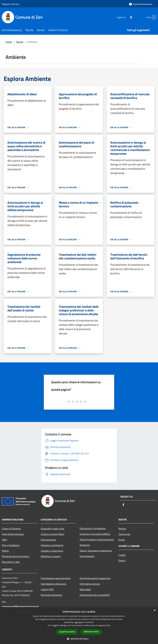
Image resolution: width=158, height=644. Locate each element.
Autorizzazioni (87, 556)
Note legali (85, 589)
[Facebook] (125, 17)
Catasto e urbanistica (52, 551)
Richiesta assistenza (51, 595)
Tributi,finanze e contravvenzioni (97, 539)
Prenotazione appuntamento (56, 578)
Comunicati (124, 534)
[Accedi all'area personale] (141, 4)
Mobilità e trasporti (51, 556)
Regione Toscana (11, 4)
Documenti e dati (11, 562)
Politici (5, 551)
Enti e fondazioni (11, 545)
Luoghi (122, 555)
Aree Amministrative (13, 534)
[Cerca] (152, 17)
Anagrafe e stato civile (52, 529)
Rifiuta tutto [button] (91, 632)
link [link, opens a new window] (109, 625)
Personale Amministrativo (16, 556)
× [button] (155, 610)
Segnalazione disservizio (53, 584)
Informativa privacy (90, 584)
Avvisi (122, 540)
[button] (79, 639)
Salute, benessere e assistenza (96, 551)
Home (9, 42)
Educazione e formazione (93, 528)
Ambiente (85, 545)
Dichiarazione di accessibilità (95, 595)
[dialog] (79, 626)
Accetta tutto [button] (67, 632)
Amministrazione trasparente (95, 578)
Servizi (20, 42)
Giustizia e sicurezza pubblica (95, 534)
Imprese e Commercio (52, 545)
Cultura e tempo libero (52, 534)
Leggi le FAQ (47, 589)
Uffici (5, 540)
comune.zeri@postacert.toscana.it (20, 606)
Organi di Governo (11, 529)
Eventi (122, 560)
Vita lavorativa (48, 540)
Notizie (122, 529)
